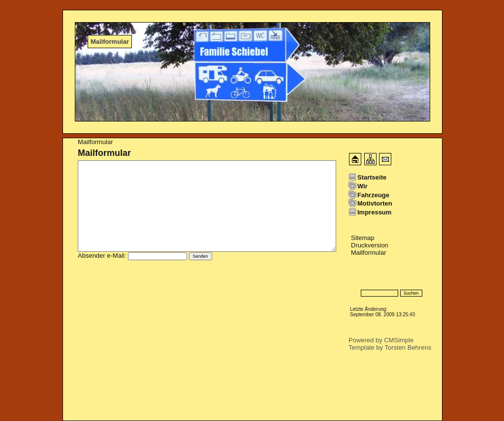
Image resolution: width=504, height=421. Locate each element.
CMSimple (399, 340)
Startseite (372, 177)
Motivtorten (375, 203)
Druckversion (370, 245)
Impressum (374, 212)
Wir (362, 186)
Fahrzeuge (373, 195)
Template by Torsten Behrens (390, 347)
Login (357, 279)
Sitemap (363, 238)
